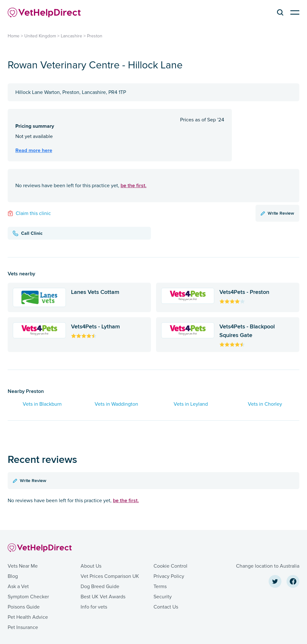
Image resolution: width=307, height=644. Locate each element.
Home (14, 36)
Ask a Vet (18, 586)
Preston (95, 36)
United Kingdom (40, 36)
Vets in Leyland (191, 404)
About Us (91, 566)
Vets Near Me (23, 566)
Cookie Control (170, 566)
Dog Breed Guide (100, 586)
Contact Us (166, 607)
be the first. (134, 185)
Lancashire (71, 36)
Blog (13, 576)
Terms (160, 586)
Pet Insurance (23, 627)
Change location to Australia (268, 566)
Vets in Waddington (116, 404)
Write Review (277, 213)
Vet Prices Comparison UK (110, 576)
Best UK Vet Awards (103, 597)
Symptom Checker (28, 597)
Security (163, 597)
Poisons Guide (24, 607)
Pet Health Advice (28, 617)
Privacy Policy (169, 576)
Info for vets (94, 607)
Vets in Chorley (265, 404)
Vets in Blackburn (42, 404)
